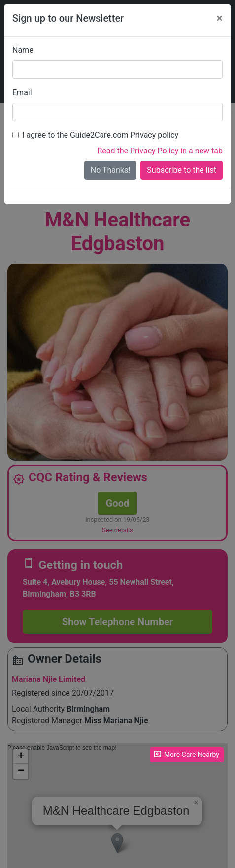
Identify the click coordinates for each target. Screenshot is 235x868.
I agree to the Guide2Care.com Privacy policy (100, 135)
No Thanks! (111, 170)
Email (22, 93)
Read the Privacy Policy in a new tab (160, 151)
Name (23, 50)
